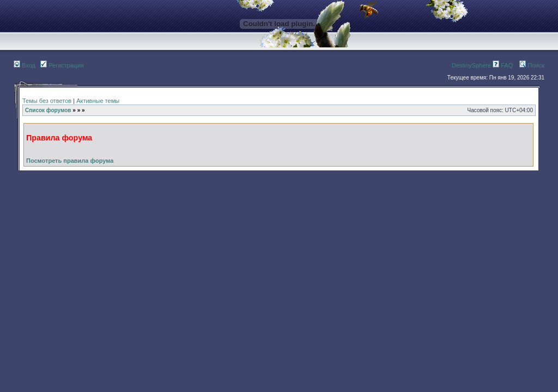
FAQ (503, 65)
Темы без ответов (47, 101)
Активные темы (98, 101)
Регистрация (62, 65)
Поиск (532, 65)
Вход (25, 65)
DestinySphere (471, 65)
